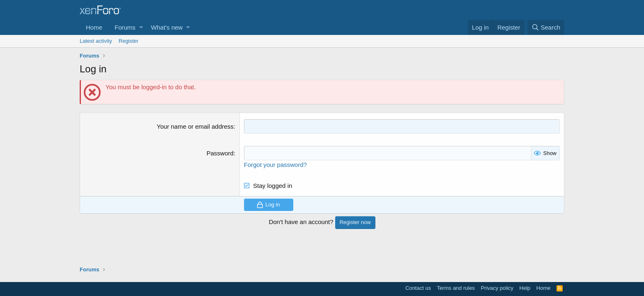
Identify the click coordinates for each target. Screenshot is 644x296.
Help (525, 288)
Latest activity (96, 41)
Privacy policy (497, 288)
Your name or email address (195, 126)
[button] (141, 27)
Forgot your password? (275, 165)
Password (220, 153)
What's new (167, 27)
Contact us (418, 288)
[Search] (546, 27)
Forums (125, 27)
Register (129, 41)
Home (94, 27)
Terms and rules (456, 288)
